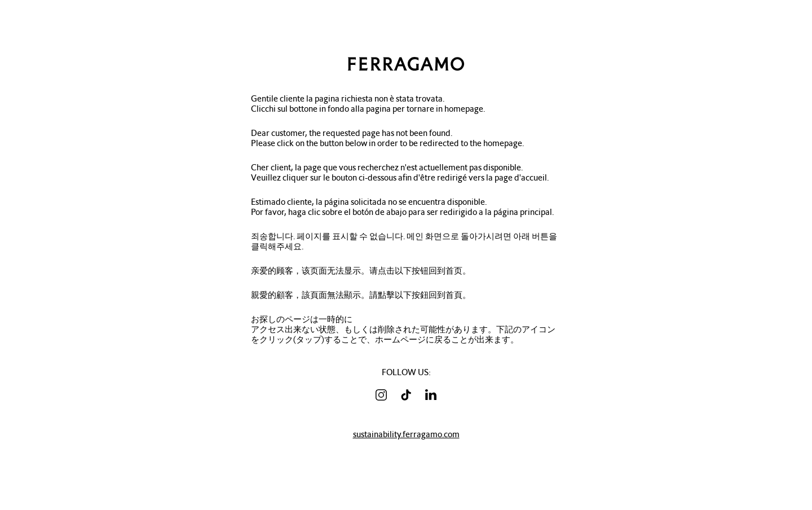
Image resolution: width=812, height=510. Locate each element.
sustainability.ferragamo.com (406, 434)
